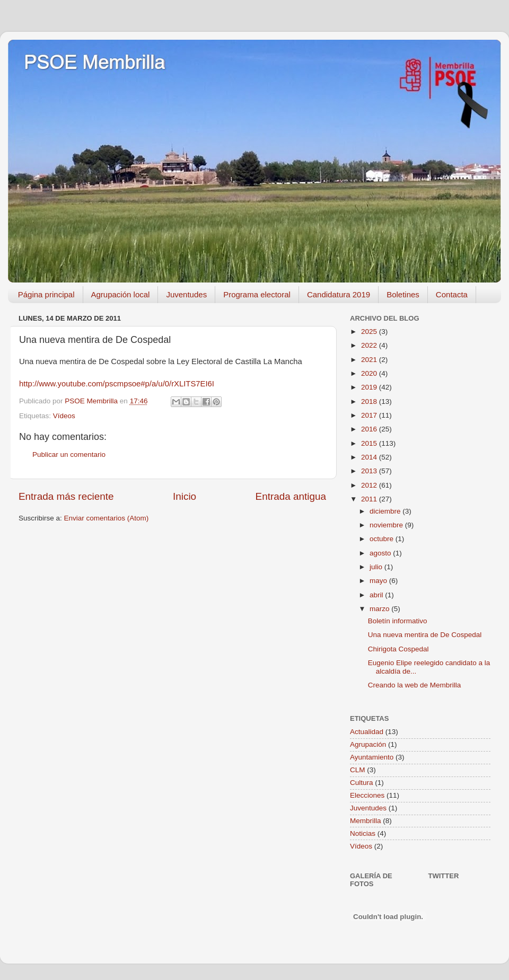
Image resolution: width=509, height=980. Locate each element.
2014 (370, 457)
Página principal (46, 294)
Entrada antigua (291, 496)
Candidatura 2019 (339, 294)
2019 (370, 387)
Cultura (362, 783)
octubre (383, 539)
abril (377, 595)
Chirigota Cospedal (398, 649)
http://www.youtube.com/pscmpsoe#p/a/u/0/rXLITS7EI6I (117, 384)
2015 (370, 443)
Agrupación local (121, 294)
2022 (370, 345)
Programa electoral (257, 294)
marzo (380, 609)
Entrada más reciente (66, 496)
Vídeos (64, 416)
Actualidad (367, 732)
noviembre (387, 525)
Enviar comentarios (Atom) (107, 518)
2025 (370, 332)
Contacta (452, 294)
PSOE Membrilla (94, 62)
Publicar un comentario (69, 454)
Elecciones (367, 795)
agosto (381, 553)
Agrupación (368, 744)
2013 (370, 471)
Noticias (363, 833)
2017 (370, 415)
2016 (370, 429)
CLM (358, 770)
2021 (370, 360)
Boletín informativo (398, 621)
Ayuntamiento (372, 757)
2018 (370, 401)
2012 (370, 485)
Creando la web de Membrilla (415, 685)
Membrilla (366, 821)
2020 (370, 373)
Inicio (185, 496)
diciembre (386, 511)
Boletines (403, 294)
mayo (379, 581)
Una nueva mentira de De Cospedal (425, 635)
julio (377, 567)
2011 (370, 499)
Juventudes (186, 294)
